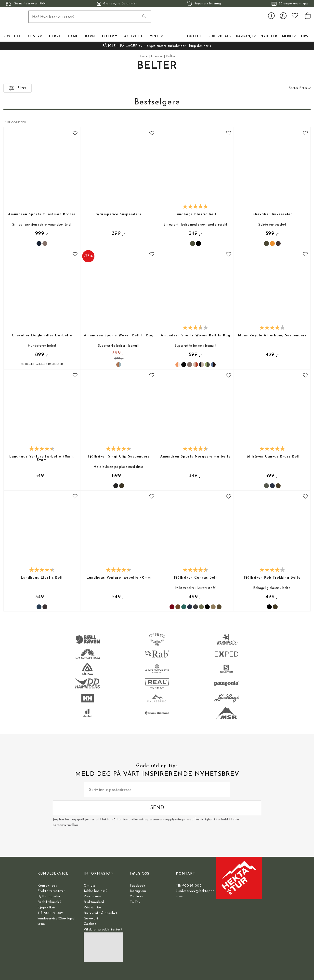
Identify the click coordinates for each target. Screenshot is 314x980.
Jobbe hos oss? (96, 891)
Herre (143, 56)
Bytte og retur (49, 897)
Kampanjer (246, 37)
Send (230, 800)
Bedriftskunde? (49, 902)
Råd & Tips (93, 908)
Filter (18, 88)
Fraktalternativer (51, 891)
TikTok (135, 902)
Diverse (157, 56)
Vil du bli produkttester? (103, 930)
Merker (289, 37)
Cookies (90, 924)
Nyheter (269, 37)
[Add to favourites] (75, 134)
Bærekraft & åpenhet (100, 913)
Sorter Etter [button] (300, 88)
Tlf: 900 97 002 (50, 913)
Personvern (92, 897)
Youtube (136, 897)
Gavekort (91, 919)
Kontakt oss (47, 886)
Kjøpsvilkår (46, 908)
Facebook (137, 886)
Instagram (138, 891)
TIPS (304, 37)
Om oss (90, 886)
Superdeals (220, 37)
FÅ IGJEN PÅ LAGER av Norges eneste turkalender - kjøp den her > (157, 46)
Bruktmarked (94, 902)
